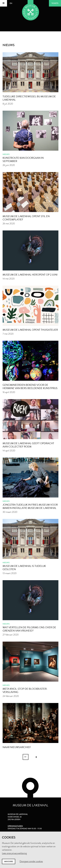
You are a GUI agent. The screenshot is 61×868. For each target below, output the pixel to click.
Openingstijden (15, 826)
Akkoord (9, 861)
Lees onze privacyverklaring (14, 853)
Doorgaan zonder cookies (31, 861)
